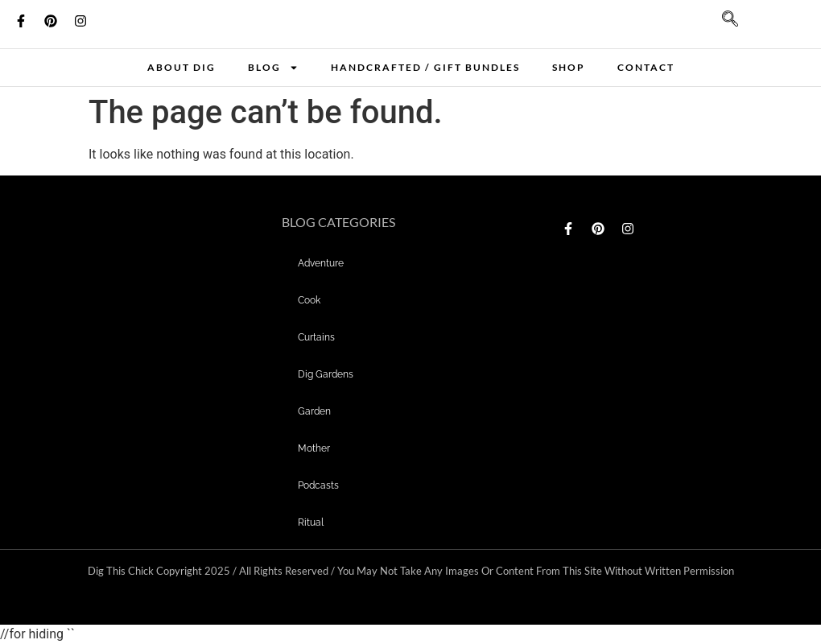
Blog (273, 68)
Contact (646, 67)
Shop (569, 67)
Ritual (311, 522)
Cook (309, 300)
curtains (316, 337)
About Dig (182, 67)
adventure (321, 263)
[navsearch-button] (722, 24)
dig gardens (326, 374)
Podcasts (318, 485)
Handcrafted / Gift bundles (425, 67)
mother (314, 448)
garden (314, 411)
